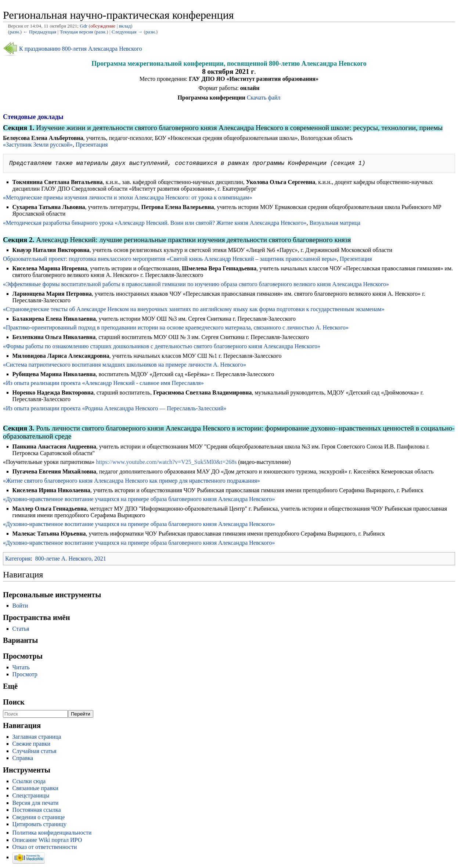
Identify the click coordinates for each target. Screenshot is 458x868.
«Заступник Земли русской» (38, 145)
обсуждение (103, 26)
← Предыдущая (39, 32)
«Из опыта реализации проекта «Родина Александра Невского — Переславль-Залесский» (115, 410)
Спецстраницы (31, 797)
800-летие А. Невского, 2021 (71, 560)
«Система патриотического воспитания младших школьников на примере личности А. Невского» (125, 366)
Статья (21, 630)
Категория (18, 560)
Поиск (14, 703)
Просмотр (25, 676)
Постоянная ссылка (37, 811)
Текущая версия (77, 32)
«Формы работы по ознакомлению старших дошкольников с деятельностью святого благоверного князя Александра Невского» (162, 348)
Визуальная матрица (335, 224)
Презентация (92, 145)
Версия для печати (36, 804)
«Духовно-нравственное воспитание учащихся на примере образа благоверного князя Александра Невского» (139, 500)
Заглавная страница (37, 738)
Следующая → (127, 32)
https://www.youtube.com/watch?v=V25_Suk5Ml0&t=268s (166, 463)
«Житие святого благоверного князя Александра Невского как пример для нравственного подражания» (131, 482)
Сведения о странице (39, 819)
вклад (125, 26)
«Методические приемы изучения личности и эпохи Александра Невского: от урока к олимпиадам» (127, 199)
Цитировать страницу (39, 826)
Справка (23, 759)
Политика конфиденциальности (52, 834)
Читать (21, 669)
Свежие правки (32, 745)
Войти (20, 607)
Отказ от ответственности (45, 848)
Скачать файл (264, 98)
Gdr (84, 26)
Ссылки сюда (29, 783)
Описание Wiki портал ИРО (47, 841)
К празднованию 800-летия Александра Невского (80, 49)
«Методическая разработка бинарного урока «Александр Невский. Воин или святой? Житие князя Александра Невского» (155, 224)
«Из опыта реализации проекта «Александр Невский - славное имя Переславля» (103, 384)
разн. (15, 32)
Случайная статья (35, 752)
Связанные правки (35, 790)
